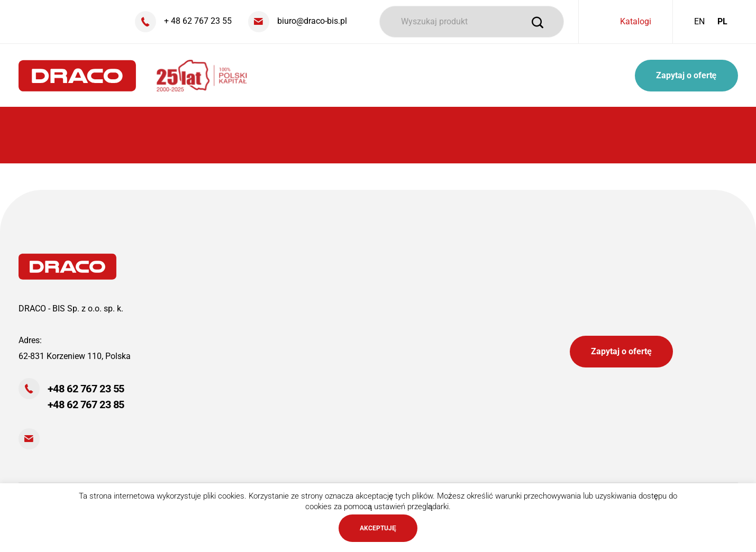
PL (722, 21)
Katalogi (636, 21)
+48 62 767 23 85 (86, 404)
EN (699, 21)
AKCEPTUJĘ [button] (378, 528)
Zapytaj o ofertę (686, 75)
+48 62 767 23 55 (86, 389)
